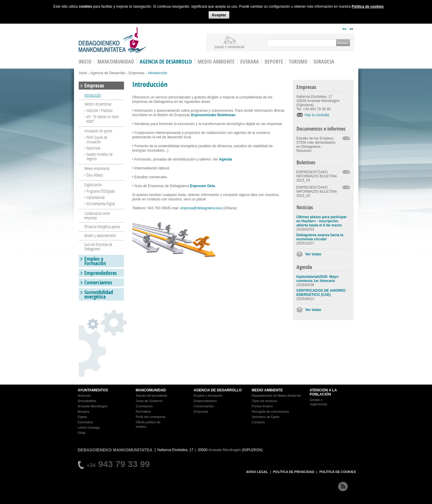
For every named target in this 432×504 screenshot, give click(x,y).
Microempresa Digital (101, 204)
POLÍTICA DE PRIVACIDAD (294, 472)
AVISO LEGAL (257, 472)
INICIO (85, 62)
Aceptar (219, 15)
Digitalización (93, 185)
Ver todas (313, 254)
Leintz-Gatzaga (89, 427)
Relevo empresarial (97, 168)
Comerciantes (98, 282)
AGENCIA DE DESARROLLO (218, 390)
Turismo (298, 62)
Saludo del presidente (151, 396)
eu (344, 29)
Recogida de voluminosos (270, 411)
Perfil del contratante (151, 417)
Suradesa (324, 62)
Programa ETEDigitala (101, 191)
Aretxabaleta (87, 401)
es (351, 29)
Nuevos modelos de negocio (99, 156)
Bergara (84, 411)
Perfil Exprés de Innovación (97, 140)
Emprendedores (101, 273)
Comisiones (144, 406)
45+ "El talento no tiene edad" (102, 119)
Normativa (143, 411)
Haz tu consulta (317, 115)
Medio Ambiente (216, 62)
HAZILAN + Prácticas (99, 110)
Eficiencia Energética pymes (102, 227)
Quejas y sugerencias (230, 47)
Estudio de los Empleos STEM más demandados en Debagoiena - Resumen (316, 145)
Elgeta (82, 417)
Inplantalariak (96, 197)
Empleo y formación (208, 396)
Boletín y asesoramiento (100, 235)
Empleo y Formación (95, 261)
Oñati (82, 433)
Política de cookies (367, 7)
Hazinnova (93, 148)
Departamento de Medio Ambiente (277, 396)
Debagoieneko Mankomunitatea (113, 40)
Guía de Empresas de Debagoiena (98, 247)
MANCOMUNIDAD (151, 390)
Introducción (93, 95)
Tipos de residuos (265, 401)
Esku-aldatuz (95, 175)
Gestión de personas (98, 104)
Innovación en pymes (98, 131)
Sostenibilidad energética (99, 294)
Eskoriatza (85, 422)
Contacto (258, 422)
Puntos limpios (262, 406)
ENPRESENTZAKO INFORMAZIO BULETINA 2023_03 (317, 176)
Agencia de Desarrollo (166, 62)
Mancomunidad (116, 62)
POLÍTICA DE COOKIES (337, 472)
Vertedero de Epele (266, 417)
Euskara (250, 62)
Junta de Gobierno (149, 401)
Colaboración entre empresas (97, 215)
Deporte (274, 62)
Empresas (137, 73)
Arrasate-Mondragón (93, 406)
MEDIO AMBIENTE (267, 390)
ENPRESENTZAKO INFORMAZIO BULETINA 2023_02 (317, 192)
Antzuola (84, 396)
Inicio (83, 73)
